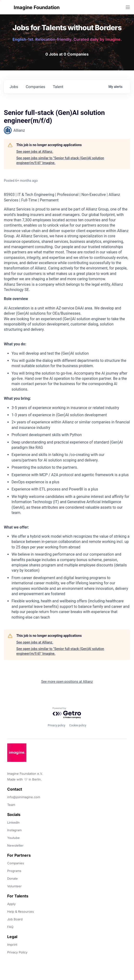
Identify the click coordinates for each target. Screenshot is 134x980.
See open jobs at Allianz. (35, 152)
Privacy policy (57, 725)
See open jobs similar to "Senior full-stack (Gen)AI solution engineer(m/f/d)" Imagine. (60, 160)
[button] (8, 7)
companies (35, 87)
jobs (14, 87)
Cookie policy (78, 725)
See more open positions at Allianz (67, 682)
